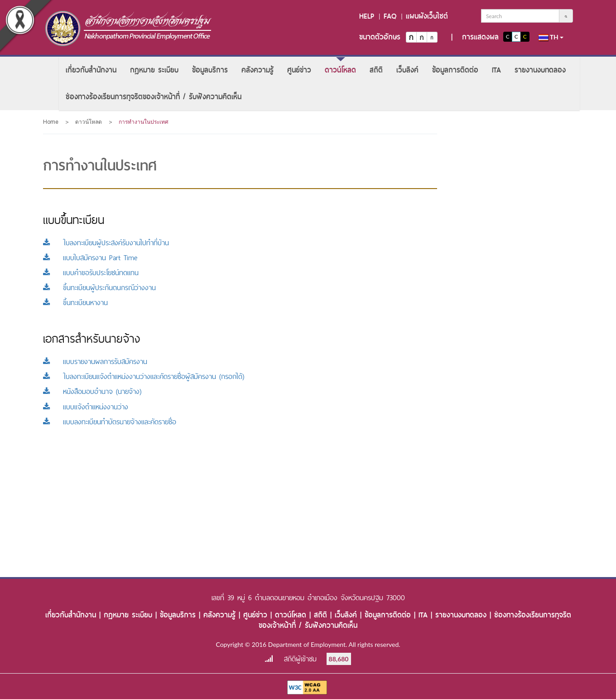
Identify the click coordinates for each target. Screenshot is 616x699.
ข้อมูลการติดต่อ (455, 70)
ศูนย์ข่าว (299, 70)
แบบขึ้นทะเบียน (74, 220)
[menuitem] (91, 70)
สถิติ (376, 70)
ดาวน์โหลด (340, 70)
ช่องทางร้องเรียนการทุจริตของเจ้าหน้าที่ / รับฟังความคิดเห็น (154, 97)
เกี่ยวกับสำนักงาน (91, 70)
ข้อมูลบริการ (210, 70)
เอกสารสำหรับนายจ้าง (91, 339)
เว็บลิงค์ (407, 70)
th (551, 37)
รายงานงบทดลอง (540, 70)
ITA (496, 70)
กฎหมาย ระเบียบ (154, 70)
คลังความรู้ (257, 70)
